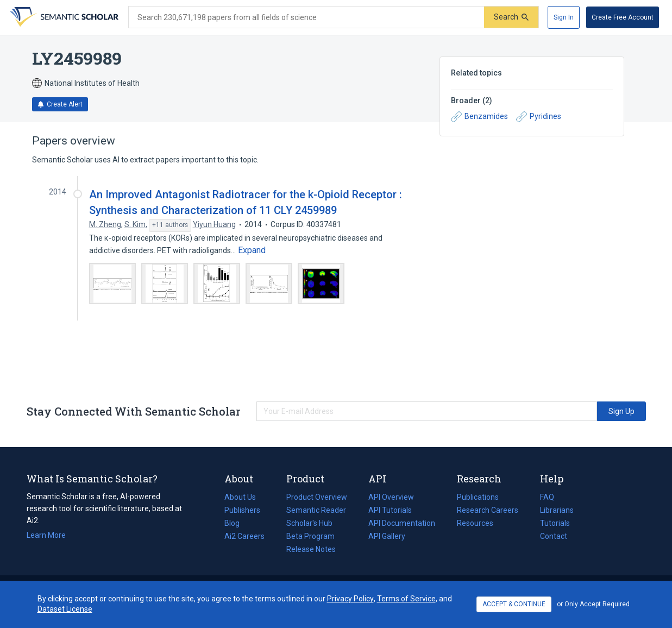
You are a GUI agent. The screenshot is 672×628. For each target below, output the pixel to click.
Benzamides (479, 117)
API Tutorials (390, 510)
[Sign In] (564, 17)
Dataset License (65, 609)
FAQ (547, 497)
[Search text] (306, 17)
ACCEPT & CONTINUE (514, 604)
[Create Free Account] (623, 17)
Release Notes (311, 549)
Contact (554, 536)
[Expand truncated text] (252, 250)
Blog (236, 523)
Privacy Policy (350, 599)
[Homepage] (63, 17)
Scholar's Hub (309, 523)
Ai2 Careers (244, 536)
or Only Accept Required (593, 604)
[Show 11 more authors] (170, 225)
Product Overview (317, 497)
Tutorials (555, 523)
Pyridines (539, 117)
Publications (478, 497)
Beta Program (310, 536)
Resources (475, 523)
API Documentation (402, 523)
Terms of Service (406, 599)
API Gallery (387, 536)
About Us (240, 497)
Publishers (242, 510)
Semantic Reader (316, 510)
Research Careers (488, 510)
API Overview (391, 497)
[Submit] (511, 17)
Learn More (46, 535)
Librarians (557, 510)
